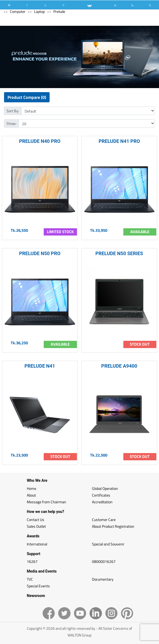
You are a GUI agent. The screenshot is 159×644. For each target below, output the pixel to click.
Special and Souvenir (108, 544)
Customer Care (104, 520)
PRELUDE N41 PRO (119, 141)
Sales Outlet (36, 526)
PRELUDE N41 (40, 366)
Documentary (103, 579)
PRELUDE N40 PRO (40, 141)
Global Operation (105, 488)
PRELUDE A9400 (119, 366)
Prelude (59, 11)
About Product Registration (113, 526)
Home (32, 488)
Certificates (101, 495)
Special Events (38, 586)
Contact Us (36, 520)
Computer (18, 11)
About (31, 495)
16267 (32, 561)
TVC (30, 579)
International (37, 544)
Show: (11, 123)
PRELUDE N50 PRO (40, 253)
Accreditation (102, 502)
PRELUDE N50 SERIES (119, 253)
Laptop (39, 11)
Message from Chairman (47, 502)
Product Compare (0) (27, 97)
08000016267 (104, 561)
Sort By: (13, 111)
